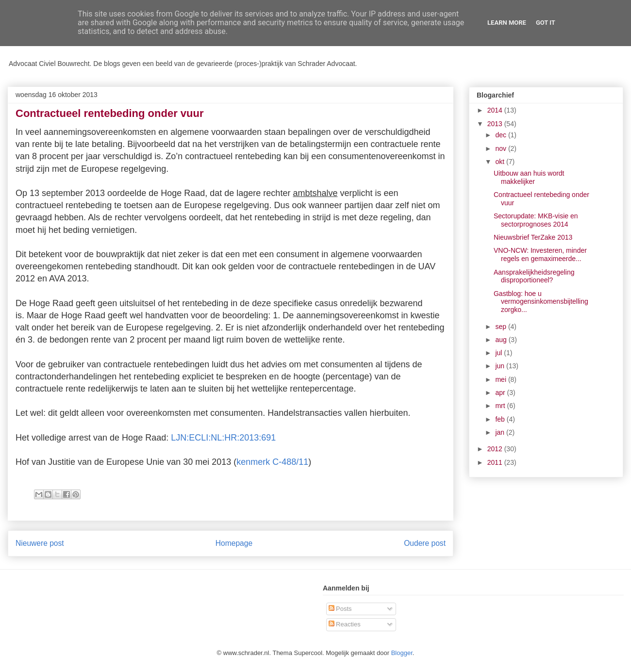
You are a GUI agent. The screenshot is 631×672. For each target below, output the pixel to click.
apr (501, 393)
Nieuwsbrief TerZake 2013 (533, 237)
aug (502, 340)
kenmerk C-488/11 (272, 462)
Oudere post (425, 543)
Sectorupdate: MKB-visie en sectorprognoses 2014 (536, 220)
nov (501, 148)
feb (501, 419)
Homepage (234, 543)
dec (501, 135)
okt (501, 162)
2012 (496, 449)
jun (501, 366)
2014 (496, 110)
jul (499, 353)
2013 (496, 124)
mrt (501, 406)
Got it (546, 23)
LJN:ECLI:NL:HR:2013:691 (223, 438)
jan (501, 432)
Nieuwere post (40, 543)
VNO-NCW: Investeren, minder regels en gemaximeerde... (540, 254)
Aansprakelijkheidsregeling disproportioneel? (534, 276)
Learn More (507, 23)
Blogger (402, 653)
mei (501, 379)
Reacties (345, 624)
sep (501, 327)
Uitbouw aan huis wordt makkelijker (529, 177)
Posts (340, 609)
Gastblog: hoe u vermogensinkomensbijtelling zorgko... (541, 302)
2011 (496, 462)
